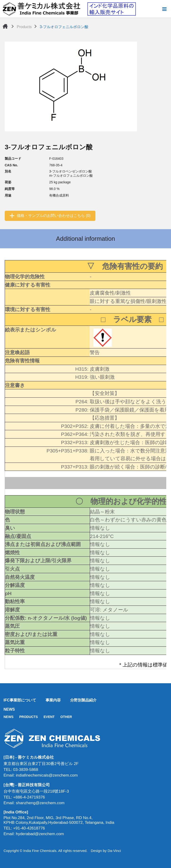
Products (24, 27)
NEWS (9, 709)
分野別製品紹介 (83, 700)
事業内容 (53, 700)
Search (157, 9)
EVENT (49, 717)
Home (5, 26)
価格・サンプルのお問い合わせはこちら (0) (54, 216)
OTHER (66, 717)
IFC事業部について (20, 700)
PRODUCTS (28, 717)
